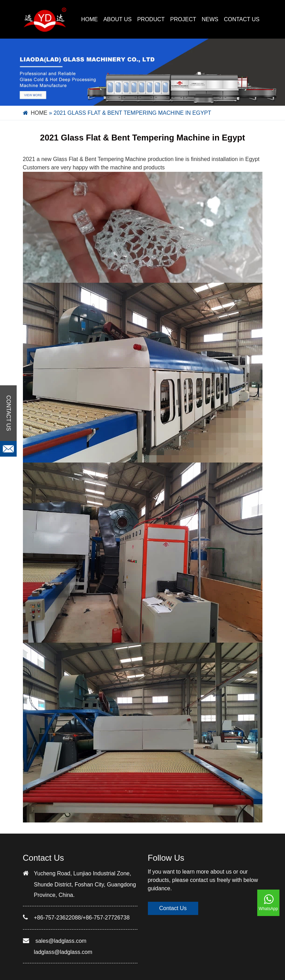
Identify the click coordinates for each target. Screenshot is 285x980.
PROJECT (183, 19)
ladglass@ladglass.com (63, 952)
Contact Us (173, 908)
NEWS (210, 19)
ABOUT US (118, 19)
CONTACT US (242, 19)
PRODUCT (151, 19)
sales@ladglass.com (61, 941)
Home (90, 19)
